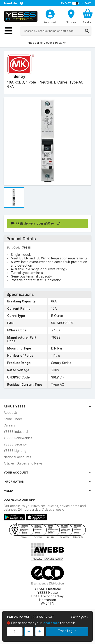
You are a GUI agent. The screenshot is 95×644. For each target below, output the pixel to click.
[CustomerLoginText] (50, 13)
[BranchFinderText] (71, 16)
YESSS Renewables (18, 438)
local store (51, 623)
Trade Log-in (67, 631)
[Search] (87, 31)
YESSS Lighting (15, 451)
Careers (9, 425)
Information (47, 481)
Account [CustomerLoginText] (50, 22)
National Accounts (17, 457)
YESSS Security (15, 444)
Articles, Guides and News (23, 463)
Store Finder (13, 419)
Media (47, 491)
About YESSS (47, 406)
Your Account (47, 472)
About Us (11, 413)
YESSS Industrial (16, 432)
